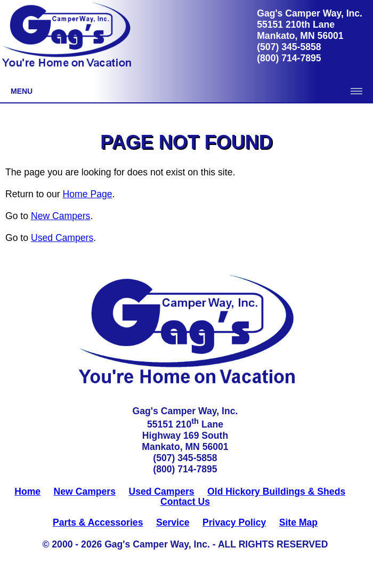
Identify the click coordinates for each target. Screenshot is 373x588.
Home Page (88, 194)
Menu (22, 91)
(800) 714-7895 (289, 58)
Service (173, 522)
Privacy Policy (234, 522)
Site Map (298, 522)
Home (27, 492)
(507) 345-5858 (289, 47)
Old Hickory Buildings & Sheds (276, 492)
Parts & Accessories (98, 522)
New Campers (60, 216)
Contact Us (185, 502)
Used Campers (62, 238)
